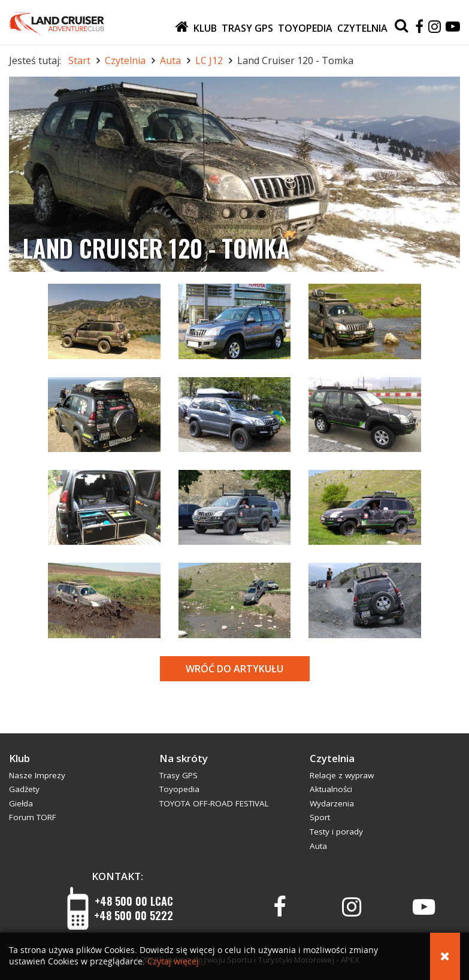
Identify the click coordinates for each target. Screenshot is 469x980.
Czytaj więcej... (177, 962)
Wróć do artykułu (234, 669)
